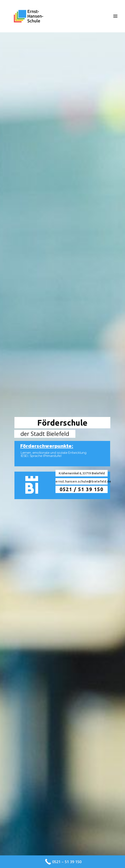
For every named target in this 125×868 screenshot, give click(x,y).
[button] (115, 16)
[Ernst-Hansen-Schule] (28, 16)
